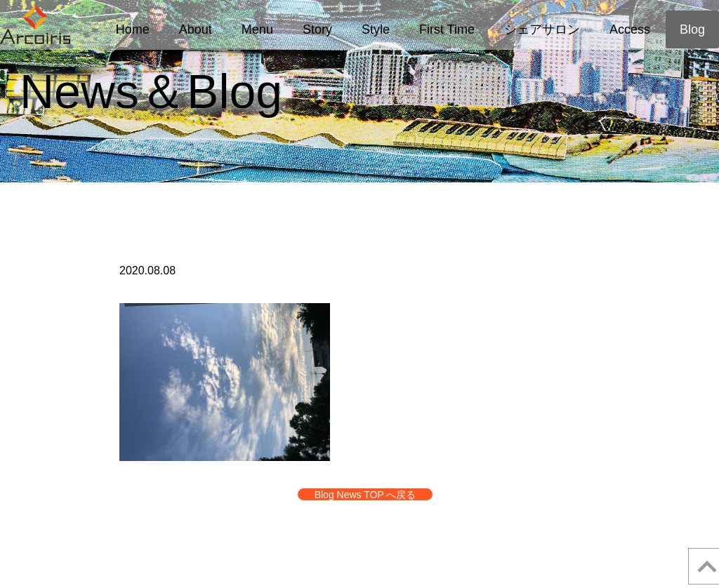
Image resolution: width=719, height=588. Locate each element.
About (196, 29)
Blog (692, 29)
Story (317, 29)
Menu (257, 29)
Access (630, 29)
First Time (447, 29)
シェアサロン (542, 29)
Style (376, 29)
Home (133, 29)
